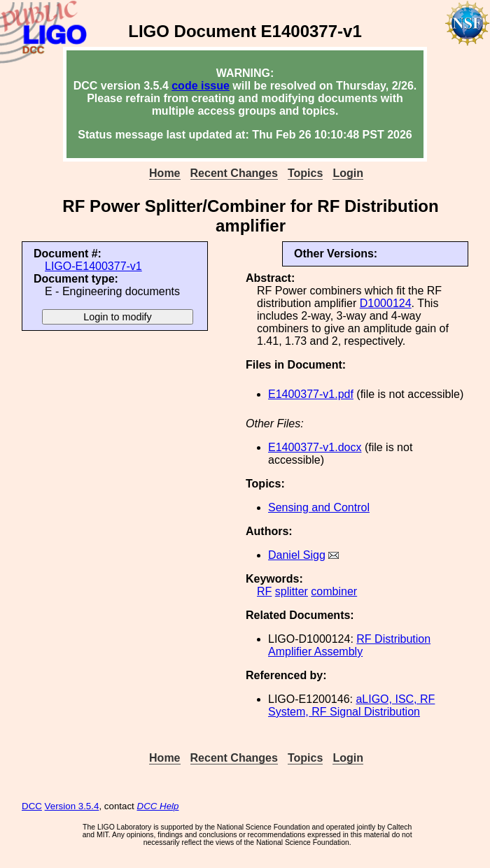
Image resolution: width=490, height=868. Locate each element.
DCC (32, 806)
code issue (201, 86)
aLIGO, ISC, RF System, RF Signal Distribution (351, 705)
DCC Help (158, 806)
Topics (305, 173)
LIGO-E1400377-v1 (93, 266)
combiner (334, 591)
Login (348, 173)
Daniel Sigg (297, 555)
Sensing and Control (319, 507)
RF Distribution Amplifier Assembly (349, 645)
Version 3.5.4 (72, 806)
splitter (292, 591)
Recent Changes (234, 173)
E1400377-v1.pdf (311, 394)
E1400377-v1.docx (315, 447)
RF (264, 591)
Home (164, 173)
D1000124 (386, 303)
